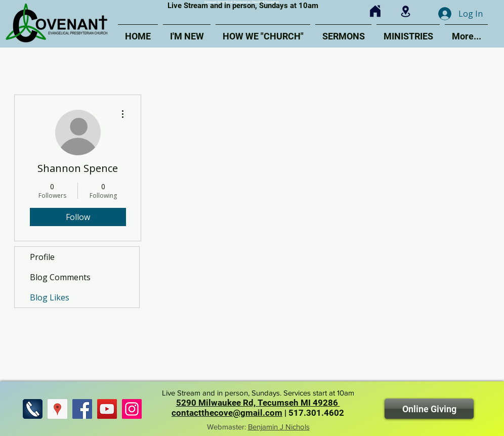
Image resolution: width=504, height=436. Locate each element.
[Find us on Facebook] (82, 409)
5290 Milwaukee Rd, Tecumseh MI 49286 (258, 403)
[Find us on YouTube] (107, 409)
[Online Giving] (429, 409)
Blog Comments (60, 277)
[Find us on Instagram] (132, 409)
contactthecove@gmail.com (227, 413)
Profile (42, 257)
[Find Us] (57, 409)
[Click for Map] (405, 11)
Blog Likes (50, 297)
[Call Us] (33, 409)
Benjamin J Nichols (279, 427)
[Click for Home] (375, 11)
